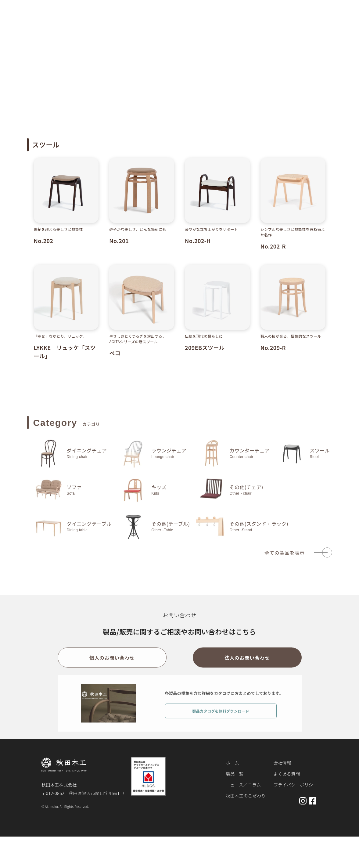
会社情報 (282, 763)
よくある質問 (287, 774)
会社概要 (295, 19)
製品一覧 (185, 19)
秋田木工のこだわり (252, 19)
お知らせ (214, 19)
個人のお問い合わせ (112, 663)
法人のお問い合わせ (247, 663)
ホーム (33, 38)
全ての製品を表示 (285, 557)
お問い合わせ (328, 19)
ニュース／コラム (243, 785)
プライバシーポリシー (296, 785)
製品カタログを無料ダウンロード (221, 716)
